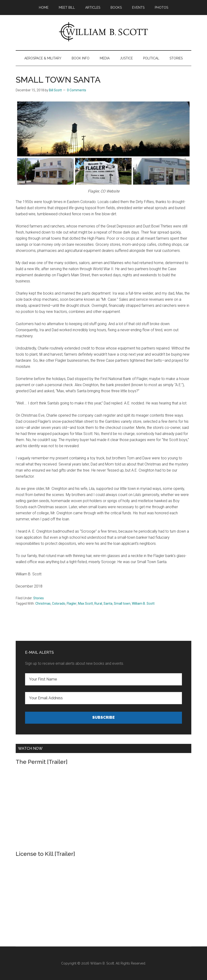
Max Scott (85, 603)
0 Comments (77, 90)
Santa (108, 603)
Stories (39, 598)
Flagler (72, 603)
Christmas (43, 603)
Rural (98, 603)
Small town (122, 603)
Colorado (59, 603)
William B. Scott (143, 603)
